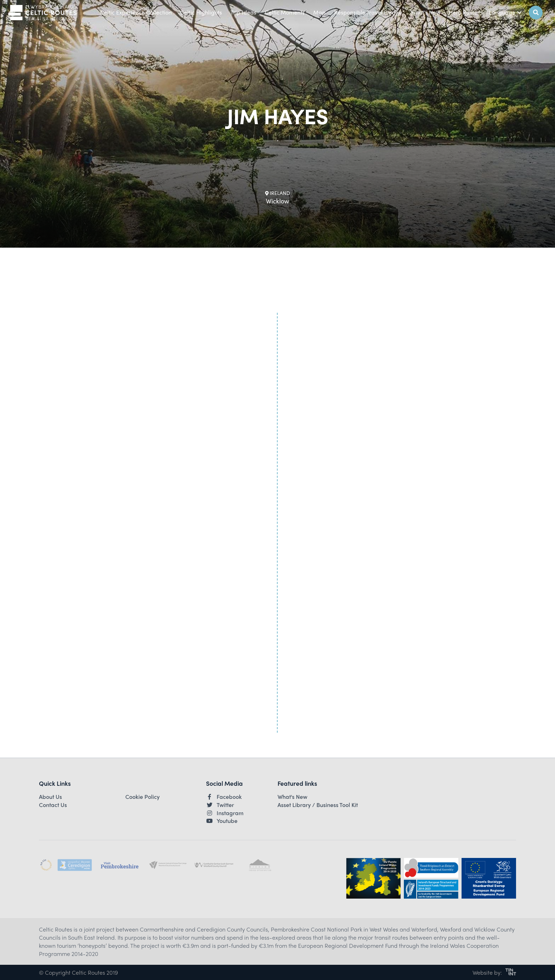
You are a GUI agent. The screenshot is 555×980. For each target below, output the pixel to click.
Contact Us (53, 805)
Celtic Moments (285, 12)
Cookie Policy (142, 797)
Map (319, 12)
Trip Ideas (243, 12)
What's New (425, 12)
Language (505, 12)
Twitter (220, 805)
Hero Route (463, 12)
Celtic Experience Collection (136, 12)
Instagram (225, 813)
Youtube (222, 821)
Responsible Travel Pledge (368, 12)
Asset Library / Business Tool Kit (318, 805)
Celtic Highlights (201, 12)
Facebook (224, 797)
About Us (50, 797)
